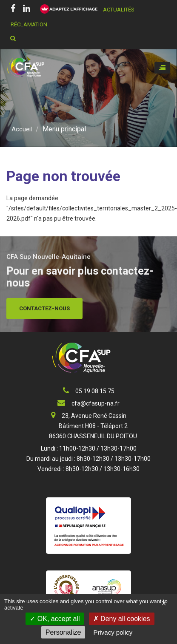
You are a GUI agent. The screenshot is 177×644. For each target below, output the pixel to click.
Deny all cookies (122, 619)
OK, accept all (55, 619)
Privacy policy (113, 632)
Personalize (63, 632)
